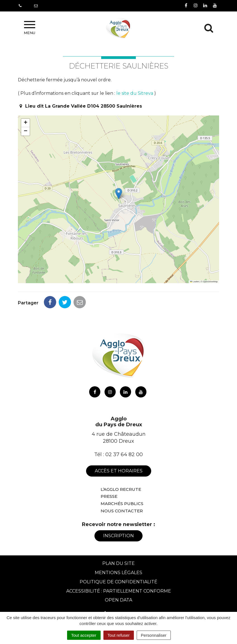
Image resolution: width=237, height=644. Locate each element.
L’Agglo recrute (121, 489)
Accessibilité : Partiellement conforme (119, 591)
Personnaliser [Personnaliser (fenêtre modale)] (154, 635)
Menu (29, 28)
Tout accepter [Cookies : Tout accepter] (84, 635)
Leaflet (195, 282)
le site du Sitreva (135, 93)
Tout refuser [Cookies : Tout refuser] (119, 635)
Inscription (118, 536)
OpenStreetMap (210, 282)
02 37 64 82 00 (124, 454)
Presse (109, 496)
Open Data (118, 600)
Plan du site (118, 563)
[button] (119, 194)
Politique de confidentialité (118, 582)
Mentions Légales (118, 573)
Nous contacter (122, 511)
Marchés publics (122, 504)
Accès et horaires (119, 471)
